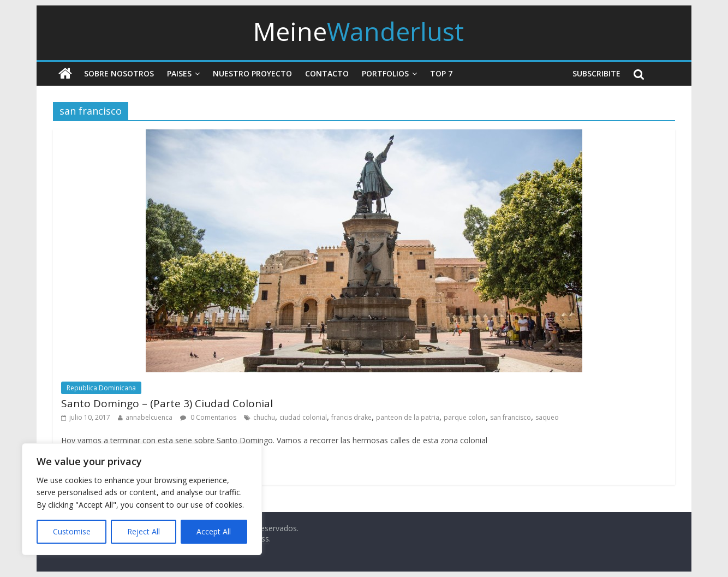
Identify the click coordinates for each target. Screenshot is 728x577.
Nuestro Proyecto (252, 73)
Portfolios (385, 73)
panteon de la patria (408, 417)
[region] (142, 499)
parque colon (465, 417)
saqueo (547, 417)
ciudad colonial (303, 417)
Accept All (214, 531)
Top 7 (441, 73)
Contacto (327, 73)
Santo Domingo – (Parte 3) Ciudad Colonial (167, 403)
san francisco (511, 417)
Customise (72, 531)
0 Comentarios (208, 417)
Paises (179, 73)
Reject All (144, 531)
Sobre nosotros (119, 73)
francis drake (351, 417)
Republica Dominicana (101, 388)
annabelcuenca (149, 417)
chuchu (264, 417)
